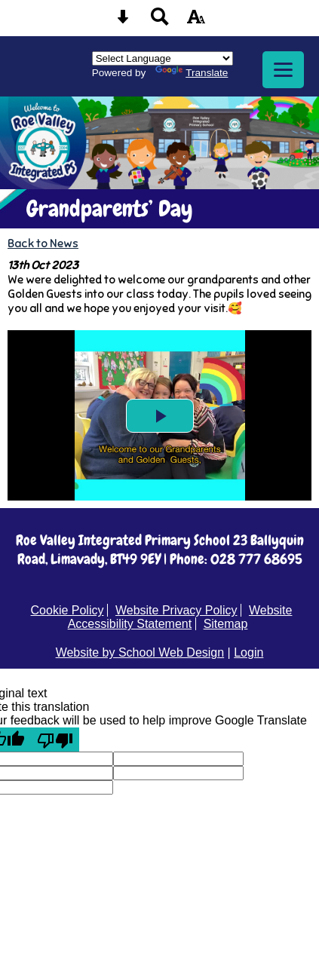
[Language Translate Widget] (163, 58)
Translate (192, 73)
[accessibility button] (196, 21)
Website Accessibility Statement (180, 617)
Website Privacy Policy (176, 610)
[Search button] (160, 21)
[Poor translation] (55, 740)
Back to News (43, 243)
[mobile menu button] (283, 70)
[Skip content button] (123, 21)
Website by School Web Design (140, 652)
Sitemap (226, 624)
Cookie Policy (67, 610)
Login (248, 652)
